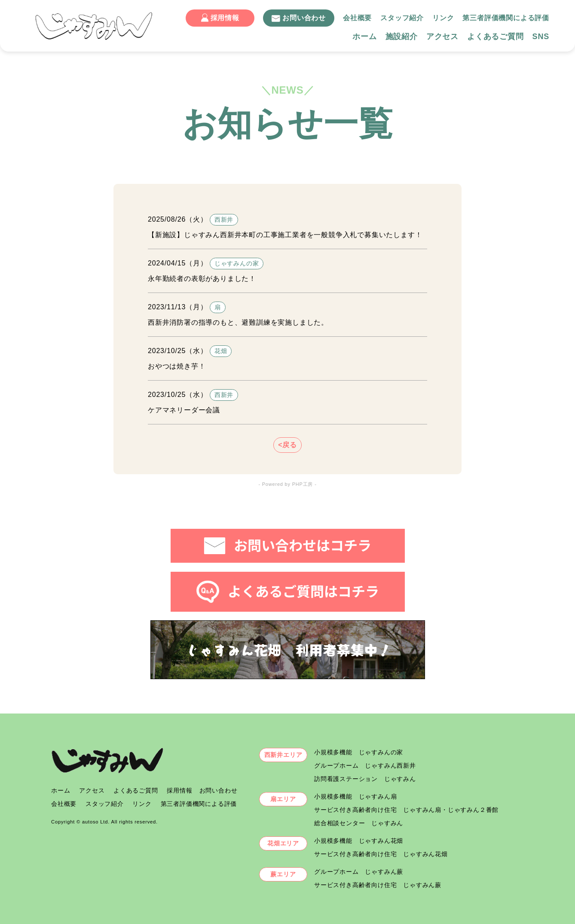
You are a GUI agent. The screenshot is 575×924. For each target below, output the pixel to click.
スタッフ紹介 (402, 18)
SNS (541, 37)
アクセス (442, 37)
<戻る (287, 445)
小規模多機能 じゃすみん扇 (355, 796)
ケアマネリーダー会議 (184, 410)
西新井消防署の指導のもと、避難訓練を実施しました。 (238, 322)
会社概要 (357, 18)
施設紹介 (402, 37)
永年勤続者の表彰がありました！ (202, 279)
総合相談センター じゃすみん (359, 823)
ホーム (364, 37)
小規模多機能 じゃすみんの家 (359, 752)
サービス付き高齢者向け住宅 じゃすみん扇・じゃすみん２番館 (406, 810)
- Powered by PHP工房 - (287, 484)
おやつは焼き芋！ (177, 366)
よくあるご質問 (495, 37)
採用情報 (220, 18)
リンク (443, 18)
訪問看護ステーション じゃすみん (365, 779)
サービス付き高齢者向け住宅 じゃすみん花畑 (381, 854)
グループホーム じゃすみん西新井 (365, 765)
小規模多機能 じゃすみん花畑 (359, 841)
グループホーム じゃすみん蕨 (359, 872)
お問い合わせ (299, 18)
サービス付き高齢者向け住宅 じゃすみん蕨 (378, 885)
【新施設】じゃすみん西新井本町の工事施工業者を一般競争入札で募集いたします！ (285, 235)
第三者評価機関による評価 (506, 18)
